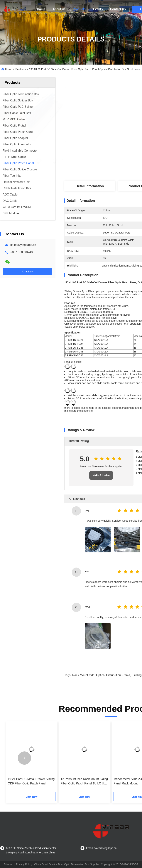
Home (41, 9)
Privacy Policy (24, 864)
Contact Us (118, 9)
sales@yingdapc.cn (23, 245)
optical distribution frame (113, 675)
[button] (24, 758)
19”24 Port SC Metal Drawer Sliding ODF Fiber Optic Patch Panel (31, 781)
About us (59, 9)
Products (79, 9)
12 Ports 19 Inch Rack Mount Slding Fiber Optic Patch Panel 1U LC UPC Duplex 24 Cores (84, 782)
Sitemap (8, 864)
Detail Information (90, 186)
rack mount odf (83, 675)
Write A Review (101, 475)
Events (98, 9)
